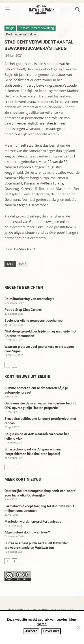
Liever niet (51, 631)
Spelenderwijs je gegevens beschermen (34, 321)
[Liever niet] (78, 627)
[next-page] (14, 365)
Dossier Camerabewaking (36, 28)
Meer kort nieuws (23, 479)
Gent (22, 264)
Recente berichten (24, 287)
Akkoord (31, 631)
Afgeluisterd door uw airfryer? (27, 532)
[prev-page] (7, 365)
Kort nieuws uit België (21, 34)
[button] (8, 9)
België (10, 28)
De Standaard (24, 249)
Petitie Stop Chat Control (23, 310)
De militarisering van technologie (29, 299)
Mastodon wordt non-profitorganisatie (33, 522)
